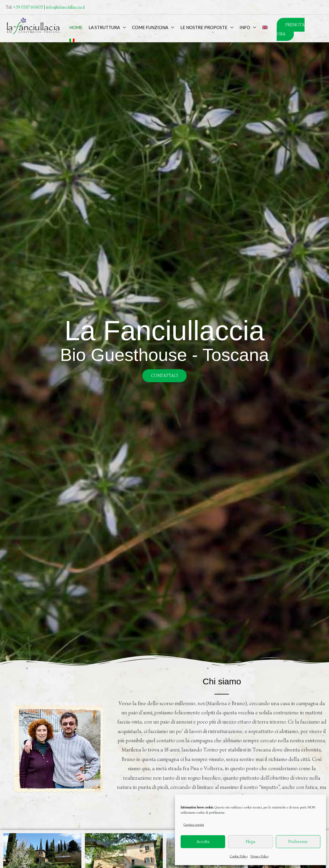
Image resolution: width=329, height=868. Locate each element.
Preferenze (298, 842)
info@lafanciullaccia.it (65, 7)
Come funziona (150, 27)
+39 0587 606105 (28, 7)
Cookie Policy (239, 856)
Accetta (203, 842)
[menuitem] (265, 27)
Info (245, 27)
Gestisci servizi (194, 824)
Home (76, 27)
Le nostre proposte (204, 27)
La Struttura (104, 27)
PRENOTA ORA (291, 29)
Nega (250, 842)
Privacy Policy (260, 856)
